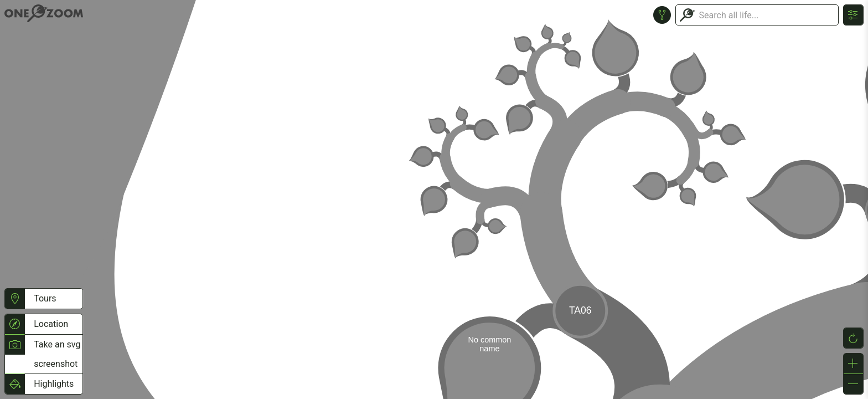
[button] (15, 299)
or (434, 199)
